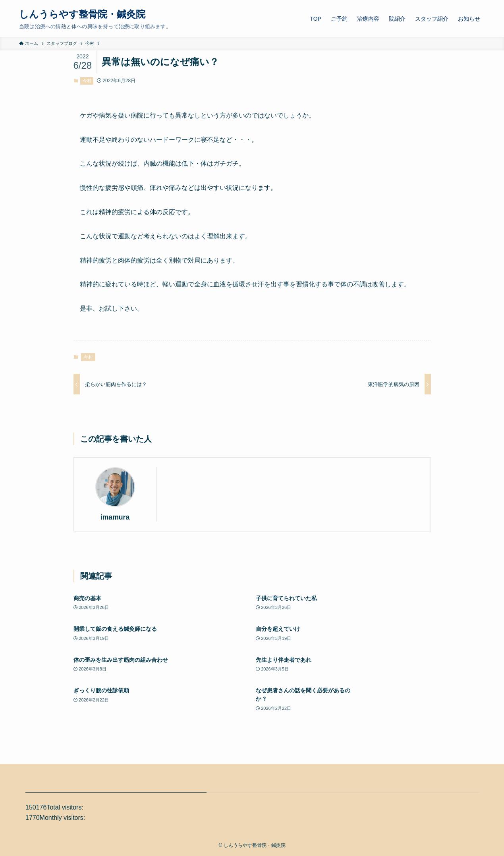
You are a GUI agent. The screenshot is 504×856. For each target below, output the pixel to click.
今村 (87, 81)
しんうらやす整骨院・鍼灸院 (82, 14)
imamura (115, 517)
